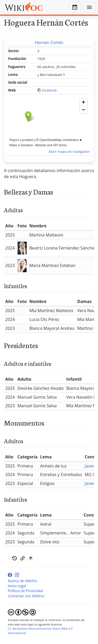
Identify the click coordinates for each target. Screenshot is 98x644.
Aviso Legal (17, 586)
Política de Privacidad (25, 591)
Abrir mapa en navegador (69, 151)
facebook (49, 90)
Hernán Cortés (49, 42)
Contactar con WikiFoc (26, 596)
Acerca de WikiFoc (23, 581)
